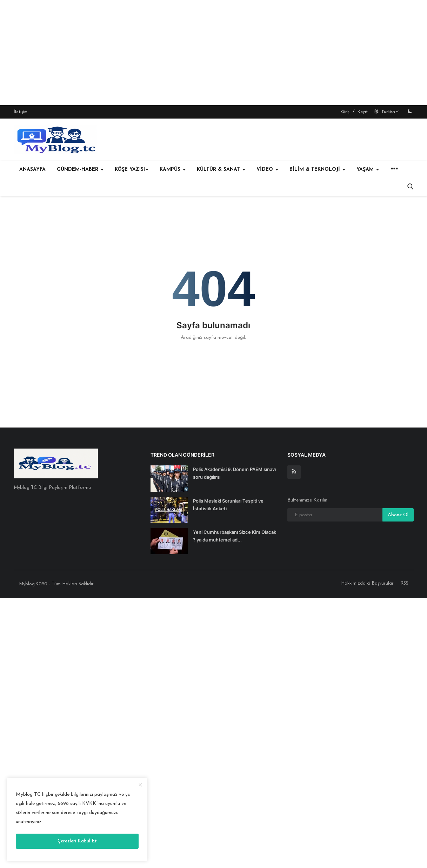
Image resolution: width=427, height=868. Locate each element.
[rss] (294, 472)
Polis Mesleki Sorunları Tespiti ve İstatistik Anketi (228, 505)
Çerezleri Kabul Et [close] (77, 841)
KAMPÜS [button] (173, 170)
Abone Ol (398, 515)
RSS (404, 583)
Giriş (345, 112)
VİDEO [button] (267, 170)
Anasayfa (32, 170)
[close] (140, 785)
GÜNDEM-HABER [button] (80, 170)
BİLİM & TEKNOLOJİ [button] (317, 170)
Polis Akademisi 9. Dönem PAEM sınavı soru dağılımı (234, 473)
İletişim (21, 112)
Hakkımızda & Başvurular (367, 583)
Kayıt (363, 112)
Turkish (387, 112)
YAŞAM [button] (368, 170)
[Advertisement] (214, 53)
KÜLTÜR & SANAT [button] (221, 170)
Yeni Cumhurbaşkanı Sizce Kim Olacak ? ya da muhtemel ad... (235, 536)
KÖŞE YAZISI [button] (132, 170)
